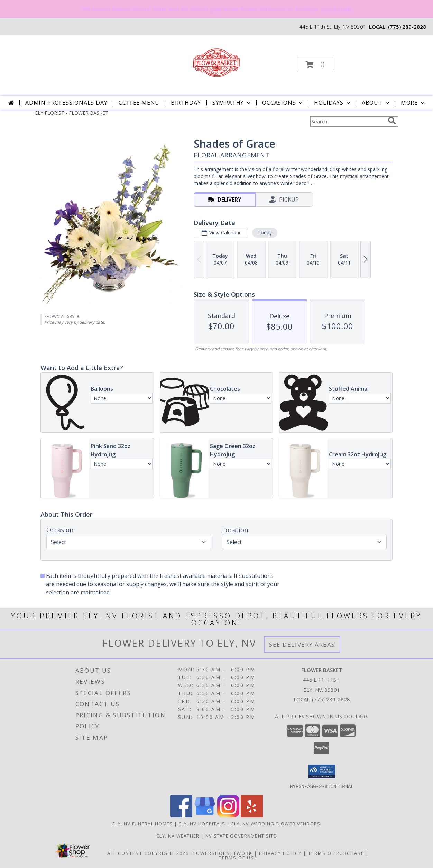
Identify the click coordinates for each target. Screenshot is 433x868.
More (413, 103)
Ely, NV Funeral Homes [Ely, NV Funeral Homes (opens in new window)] (142, 823)
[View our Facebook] (181, 815)
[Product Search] (348, 121)
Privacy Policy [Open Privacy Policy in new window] (280, 853)
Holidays (333, 103)
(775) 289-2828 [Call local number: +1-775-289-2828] (407, 27)
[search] (392, 121)
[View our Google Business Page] (205, 815)
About (376, 103)
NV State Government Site (241, 835)
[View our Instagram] (228, 815)
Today (265, 233)
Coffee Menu (139, 103)
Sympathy (232, 103)
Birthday (186, 103)
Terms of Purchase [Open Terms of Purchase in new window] (336, 853)
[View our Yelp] (252, 815)
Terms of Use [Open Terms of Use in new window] (238, 857)
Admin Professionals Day (66, 103)
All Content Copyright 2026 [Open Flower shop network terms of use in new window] (148, 853)
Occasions (283, 103)
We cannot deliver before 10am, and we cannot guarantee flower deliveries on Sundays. (217, 9)
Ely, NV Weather (178, 835)
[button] (315, 64)
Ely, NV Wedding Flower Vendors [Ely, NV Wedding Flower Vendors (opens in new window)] (276, 823)
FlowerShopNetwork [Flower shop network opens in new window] (222, 853)
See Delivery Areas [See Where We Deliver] (302, 644)
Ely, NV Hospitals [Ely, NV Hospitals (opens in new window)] (202, 823)
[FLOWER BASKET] (216, 62)
